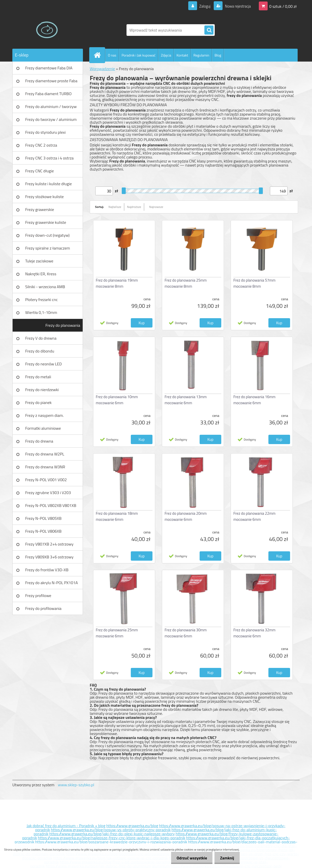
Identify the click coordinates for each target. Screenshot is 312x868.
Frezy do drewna (39, 441)
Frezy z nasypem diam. (44, 415)
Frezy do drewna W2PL (45, 454)
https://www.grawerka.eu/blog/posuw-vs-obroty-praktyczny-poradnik (111, 830)
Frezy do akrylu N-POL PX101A (52, 583)
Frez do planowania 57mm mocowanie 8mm (254, 283)
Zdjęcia (166, 55)
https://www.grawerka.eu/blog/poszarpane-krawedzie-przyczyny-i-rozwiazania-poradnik (111, 842)
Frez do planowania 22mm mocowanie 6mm (254, 516)
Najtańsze (115, 207)
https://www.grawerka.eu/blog (132, 826)
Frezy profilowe (38, 595)
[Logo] (47, 30)
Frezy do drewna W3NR (45, 467)
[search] (209, 30)
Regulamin (201, 55)
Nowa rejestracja (236, 6)
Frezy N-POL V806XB (43, 531)
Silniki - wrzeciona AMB (45, 287)
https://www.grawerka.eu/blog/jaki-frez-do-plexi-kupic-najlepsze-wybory (112, 834)
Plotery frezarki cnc (41, 300)
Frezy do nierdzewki (42, 390)
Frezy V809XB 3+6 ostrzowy (49, 557)
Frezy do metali (38, 377)
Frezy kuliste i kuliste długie (49, 184)
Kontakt (182, 55)
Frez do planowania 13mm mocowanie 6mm (186, 400)
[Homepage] (99, 55)
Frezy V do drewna (41, 338)
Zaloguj (202, 6)
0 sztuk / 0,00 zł (283, 6)
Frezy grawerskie (40, 209)
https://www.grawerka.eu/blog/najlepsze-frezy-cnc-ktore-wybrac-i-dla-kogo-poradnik (112, 838)
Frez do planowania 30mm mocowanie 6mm (186, 633)
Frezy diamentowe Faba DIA (49, 68)
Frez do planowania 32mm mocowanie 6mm (254, 633)
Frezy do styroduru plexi (45, 132)
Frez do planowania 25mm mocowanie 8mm (186, 283)
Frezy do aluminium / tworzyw (51, 106)
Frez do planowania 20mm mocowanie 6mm (186, 516)
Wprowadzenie (102, 69)
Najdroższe (134, 207)
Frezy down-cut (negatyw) (47, 235)
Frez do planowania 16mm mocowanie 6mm (254, 400)
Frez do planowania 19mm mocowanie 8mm (117, 283)
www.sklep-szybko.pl (76, 785)
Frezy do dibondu (40, 351)
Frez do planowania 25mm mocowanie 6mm (117, 633)
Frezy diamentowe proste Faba (51, 81)
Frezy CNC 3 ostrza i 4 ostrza (49, 158)
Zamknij (226, 858)
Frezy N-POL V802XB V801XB (51, 505)
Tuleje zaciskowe (39, 261)
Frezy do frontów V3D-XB (47, 570)
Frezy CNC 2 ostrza (41, 145)
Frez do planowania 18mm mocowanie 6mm (117, 516)
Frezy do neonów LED (43, 364)
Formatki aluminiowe (43, 428)
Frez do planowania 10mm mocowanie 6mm (117, 400)
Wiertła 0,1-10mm (41, 312)
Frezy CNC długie (40, 171)
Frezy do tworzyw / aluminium (51, 119)
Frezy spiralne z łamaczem (48, 248)
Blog (218, 55)
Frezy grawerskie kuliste (46, 222)
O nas (112, 55)
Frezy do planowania (63, 325)
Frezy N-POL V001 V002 (46, 480)
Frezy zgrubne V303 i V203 (48, 493)
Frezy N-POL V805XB (43, 518)
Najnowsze (156, 207)
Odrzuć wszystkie (189, 858)
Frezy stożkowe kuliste (44, 197)
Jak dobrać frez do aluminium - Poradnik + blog (66, 826)
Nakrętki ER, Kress (41, 274)
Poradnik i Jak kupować (138, 55)
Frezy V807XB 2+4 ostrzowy (49, 544)
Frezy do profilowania (43, 608)
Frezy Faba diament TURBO (48, 94)
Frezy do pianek (38, 402)
